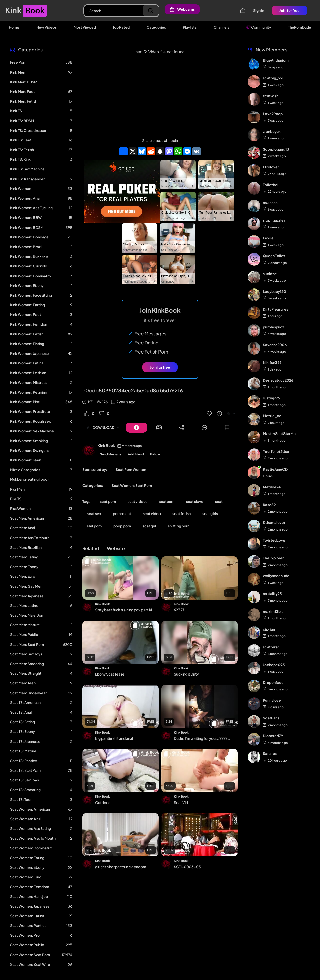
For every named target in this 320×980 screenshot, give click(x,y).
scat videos (137, 501)
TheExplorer (273, 558)
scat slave (195, 501)
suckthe (270, 274)
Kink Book (106, 445)
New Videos (46, 27)
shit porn (94, 526)
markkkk (270, 202)
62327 (179, 610)
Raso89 (269, 505)
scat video (152, 513)
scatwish (271, 96)
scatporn (167, 501)
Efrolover (271, 167)
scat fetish (182, 513)
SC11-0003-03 (187, 867)
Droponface (273, 682)
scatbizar (271, 647)
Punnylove (272, 700)
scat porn (108, 501)
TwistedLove (274, 540)
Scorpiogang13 (276, 149)
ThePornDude (300, 27)
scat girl (149, 526)
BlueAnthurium (276, 60)
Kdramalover (274, 522)
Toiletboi (271, 185)
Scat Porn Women (131, 469)
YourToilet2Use (276, 451)
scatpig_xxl (273, 78)
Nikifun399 (272, 362)
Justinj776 (271, 398)
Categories (156, 27)
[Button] (136, 428)
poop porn (122, 526)
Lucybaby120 (274, 291)
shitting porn (179, 526)
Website (116, 548)
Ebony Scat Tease (110, 674)
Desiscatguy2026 (278, 380)
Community (259, 27)
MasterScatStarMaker (281, 433)
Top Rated (121, 27)
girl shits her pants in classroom (121, 867)
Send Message (111, 454)
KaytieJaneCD (275, 469)
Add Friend (136, 454)
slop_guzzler (274, 220)
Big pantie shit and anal (114, 738)
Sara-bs (270, 753)
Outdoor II (104, 802)
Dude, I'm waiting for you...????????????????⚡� (203, 738)
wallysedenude (276, 576)
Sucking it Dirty (186, 674)
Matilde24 (272, 487)
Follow (155, 454)
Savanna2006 (275, 345)
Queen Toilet (274, 256)
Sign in (259, 10)
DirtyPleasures (275, 309)
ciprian (269, 629)
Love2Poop (273, 114)
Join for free (290, 10)
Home (14, 27)
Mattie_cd (272, 416)
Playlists (190, 27)
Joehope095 (274, 665)
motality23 (272, 593)
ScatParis (271, 718)
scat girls (210, 513)
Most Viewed (85, 27)
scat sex (94, 513)
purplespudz (274, 327)
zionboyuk (272, 131)
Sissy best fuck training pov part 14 (124, 610)
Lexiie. (269, 238)
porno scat (122, 513)
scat (219, 501)
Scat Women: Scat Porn (132, 485)
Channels (221, 27)
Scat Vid (181, 802)
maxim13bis (273, 611)
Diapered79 (273, 736)
